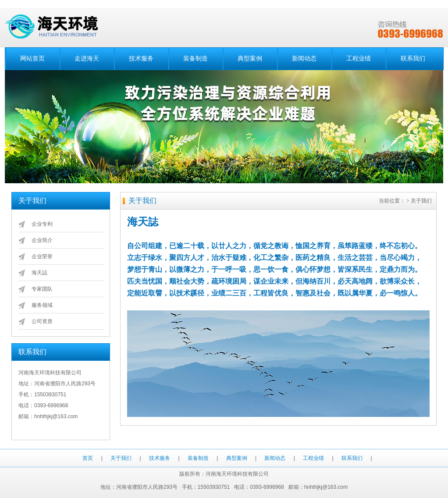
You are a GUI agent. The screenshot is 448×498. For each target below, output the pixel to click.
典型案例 (250, 59)
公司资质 (42, 321)
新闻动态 (304, 59)
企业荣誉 (42, 256)
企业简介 (42, 240)
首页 (88, 458)
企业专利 (42, 224)
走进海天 (87, 59)
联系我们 (413, 59)
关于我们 (121, 458)
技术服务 (141, 59)
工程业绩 (359, 59)
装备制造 (196, 59)
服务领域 (42, 305)
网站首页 (32, 59)
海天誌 (39, 273)
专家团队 (42, 289)
